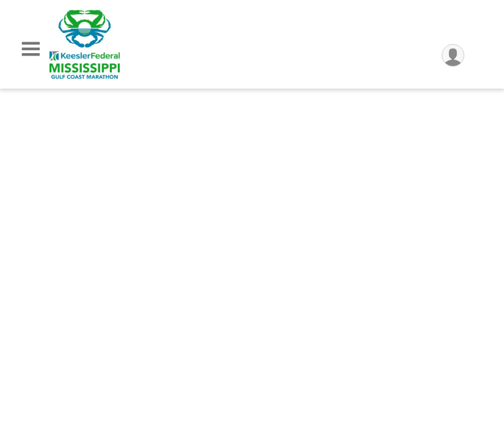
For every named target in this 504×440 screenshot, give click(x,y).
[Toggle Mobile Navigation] (31, 49)
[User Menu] (453, 55)
